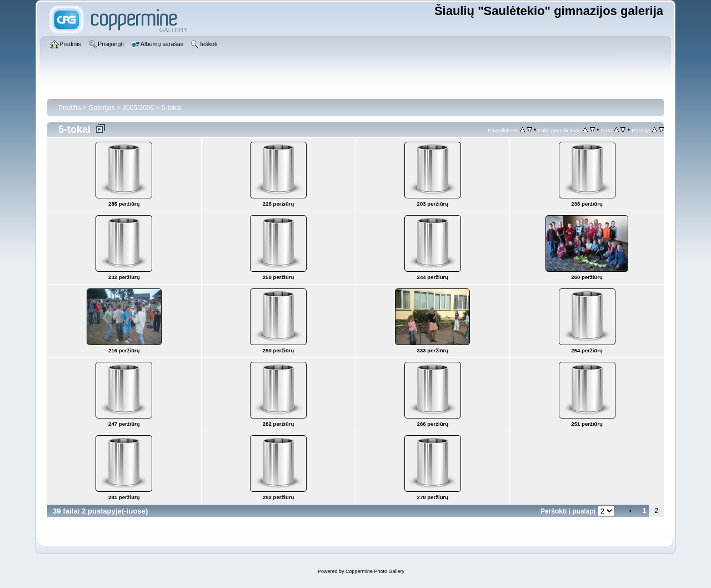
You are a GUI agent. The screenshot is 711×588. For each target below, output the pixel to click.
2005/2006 (138, 108)
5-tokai (172, 108)
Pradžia (70, 108)
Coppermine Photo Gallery (375, 571)
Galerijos (101, 108)
